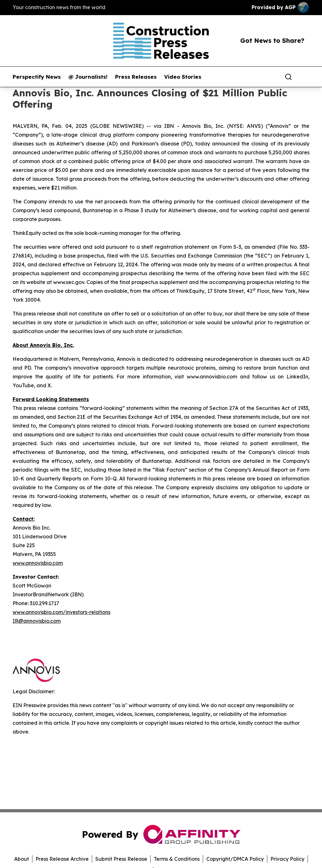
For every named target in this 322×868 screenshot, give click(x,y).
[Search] (288, 77)
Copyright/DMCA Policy (235, 859)
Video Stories (183, 77)
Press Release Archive (62, 859)
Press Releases (136, 77)
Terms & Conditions (177, 859)
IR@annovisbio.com (37, 621)
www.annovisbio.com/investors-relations (61, 612)
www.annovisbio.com (38, 563)
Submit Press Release (121, 859)
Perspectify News (37, 77)
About (22, 859)
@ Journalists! (88, 77)
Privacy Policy (287, 859)
